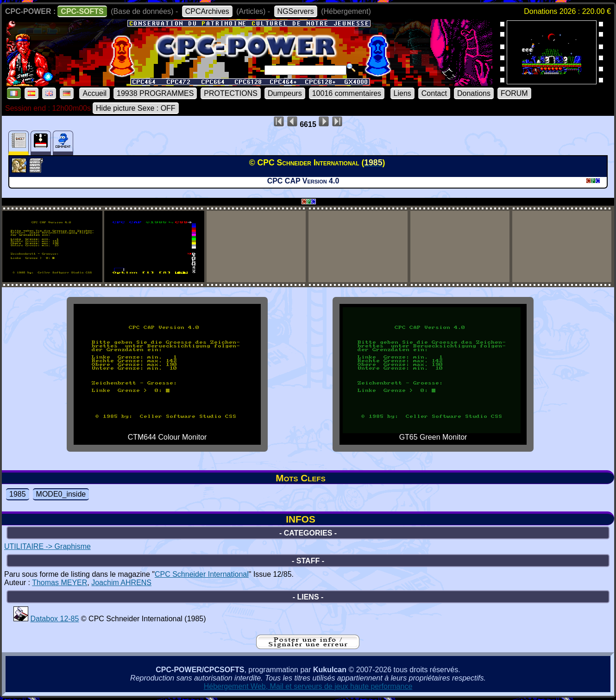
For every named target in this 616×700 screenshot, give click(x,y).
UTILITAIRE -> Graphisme (47, 546)
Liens (402, 93)
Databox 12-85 (54, 619)
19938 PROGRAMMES (155, 93)
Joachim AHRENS (121, 583)
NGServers (296, 11)
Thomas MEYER (60, 583)
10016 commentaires (347, 93)
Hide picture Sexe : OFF (136, 108)
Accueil (94, 93)
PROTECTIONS (231, 93)
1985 (18, 494)
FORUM (514, 93)
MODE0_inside (61, 494)
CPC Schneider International (202, 574)
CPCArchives (207, 11)
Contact (434, 93)
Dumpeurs (285, 93)
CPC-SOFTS (82, 11)
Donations (474, 93)
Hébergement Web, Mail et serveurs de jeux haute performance (308, 686)
